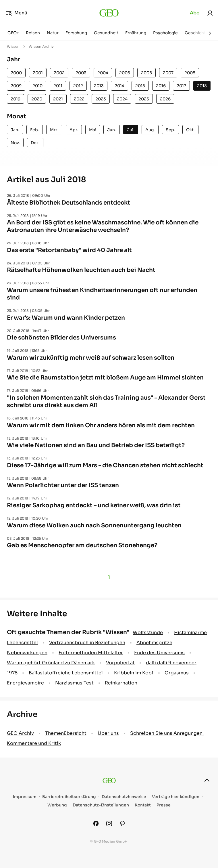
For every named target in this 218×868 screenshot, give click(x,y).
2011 (58, 86)
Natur (53, 33)
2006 (146, 73)
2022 (79, 99)
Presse (164, 805)
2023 (101, 99)
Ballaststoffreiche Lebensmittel (66, 673)
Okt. (190, 130)
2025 (144, 99)
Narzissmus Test (74, 683)
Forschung (76, 33)
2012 (78, 86)
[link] (210, 13)
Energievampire (25, 683)
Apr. (74, 130)
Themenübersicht (66, 733)
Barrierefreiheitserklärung (69, 797)
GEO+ (13, 33)
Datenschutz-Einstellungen (101, 805)
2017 (181, 86)
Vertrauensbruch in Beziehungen (87, 643)
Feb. (35, 130)
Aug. (150, 130)
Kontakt (143, 805)
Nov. (15, 143)
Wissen (13, 46)
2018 (202, 86)
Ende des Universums (159, 653)
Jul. (131, 130)
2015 (140, 86)
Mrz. (54, 130)
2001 (38, 73)
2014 (119, 86)
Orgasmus (177, 673)
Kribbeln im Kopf (134, 673)
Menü (17, 13)
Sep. (170, 130)
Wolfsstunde (148, 633)
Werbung (57, 805)
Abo (195, 13)
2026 (165, 99)
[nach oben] (207, 780)
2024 (122, 99)
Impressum (25, 797)
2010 (37, 86)
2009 (16, 86)
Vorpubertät (120, 663)
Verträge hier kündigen (176, 797)
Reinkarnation (121, 683)
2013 (99, 86)
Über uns (108, 733)
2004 (103, 73)
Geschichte (196, 33)
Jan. (15, 130)
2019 (16, 99)
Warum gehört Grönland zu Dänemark (51, 663)
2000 (16, 73)
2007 (168, 73)
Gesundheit (106, 33)
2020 (37, 99)
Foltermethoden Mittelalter (91, 653)
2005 (125, 73)
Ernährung (136, 33)
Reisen (33, 33)
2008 (190, 73)
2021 (58, 99)
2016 (161, 86)
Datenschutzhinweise (124, 797)
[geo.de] (109, 13)
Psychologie (165, 33)
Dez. (35, 143)
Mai (93, 130)
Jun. (112, 130)
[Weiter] (210, 33)
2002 (59, 73)
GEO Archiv (20, 733)
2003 (81, 73)
